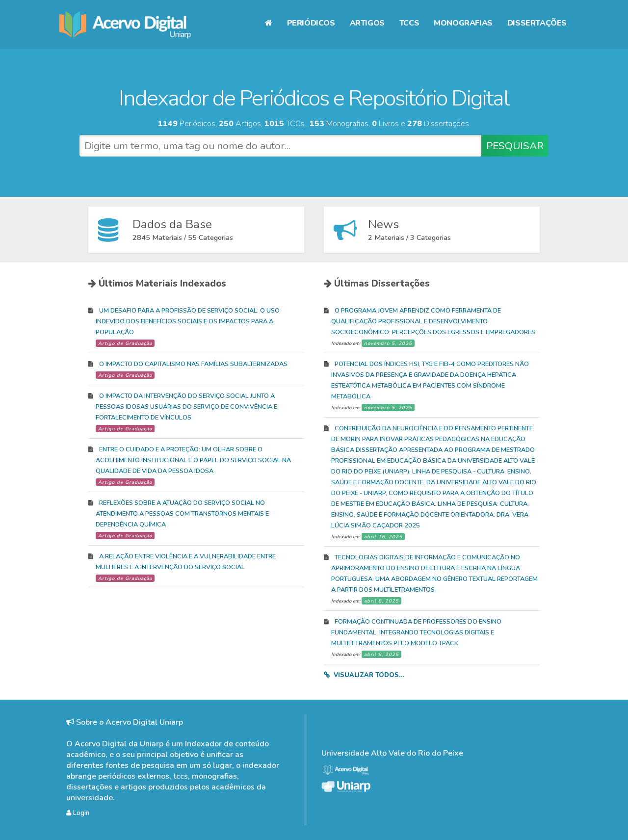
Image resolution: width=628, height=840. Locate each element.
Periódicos (311, 23)
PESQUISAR (515, 146)
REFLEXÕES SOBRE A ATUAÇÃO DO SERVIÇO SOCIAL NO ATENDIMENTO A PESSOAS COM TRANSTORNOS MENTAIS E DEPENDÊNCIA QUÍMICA (182, 514)
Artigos (367, 23)
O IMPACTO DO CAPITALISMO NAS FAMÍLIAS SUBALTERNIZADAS (193, 364)
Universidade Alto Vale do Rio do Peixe (392, 753)
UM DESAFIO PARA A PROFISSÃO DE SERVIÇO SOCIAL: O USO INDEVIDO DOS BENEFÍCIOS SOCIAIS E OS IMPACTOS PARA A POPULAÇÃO (188, 321)
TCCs (409, 23)
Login (78, 813)
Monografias (463, 23)
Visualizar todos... (369, 675)
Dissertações (537, 23)
